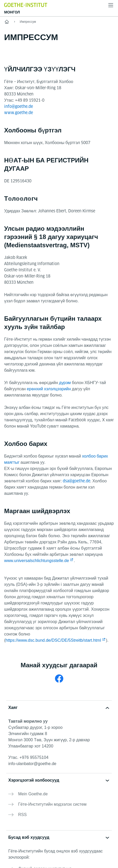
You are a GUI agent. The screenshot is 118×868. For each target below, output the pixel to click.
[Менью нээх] (111, 5)
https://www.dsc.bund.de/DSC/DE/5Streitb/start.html (53, 640)
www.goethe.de (19, 113)
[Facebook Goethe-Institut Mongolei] (59, 679)
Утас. (28, 757)
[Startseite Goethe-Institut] (26, 5)
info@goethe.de (19, 106)
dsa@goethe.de (77, 481)
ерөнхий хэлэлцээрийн (49, 389)
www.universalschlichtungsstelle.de (37, 561)
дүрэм (65, 383)
